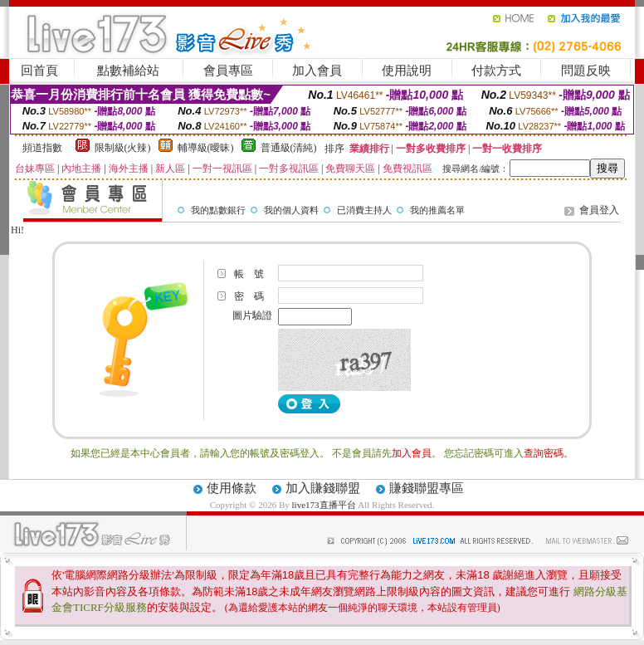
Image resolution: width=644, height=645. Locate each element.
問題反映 (586, 71)
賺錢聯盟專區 (427, 488)
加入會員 (317, 71)
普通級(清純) (289, 148)
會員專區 (228, 71)
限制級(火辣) (123, 148)
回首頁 (39, 71)
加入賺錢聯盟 (323, 488)
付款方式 (496, 71)
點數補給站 (128, 71)
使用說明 (407, 71)
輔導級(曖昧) (206, 148)
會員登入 (599, 210)
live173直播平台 (324, 505)
